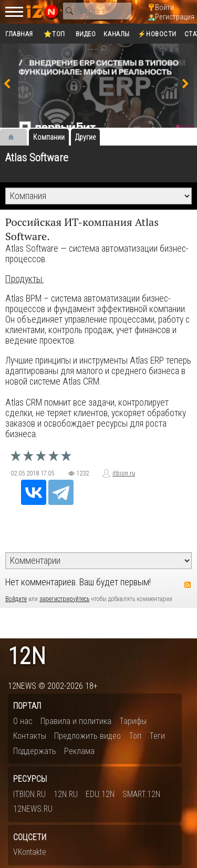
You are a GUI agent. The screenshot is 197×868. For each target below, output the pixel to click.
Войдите (16, 599)
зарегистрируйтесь (64, 599)
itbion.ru (124, 473)
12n (27, 657)
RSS (188, 585)
